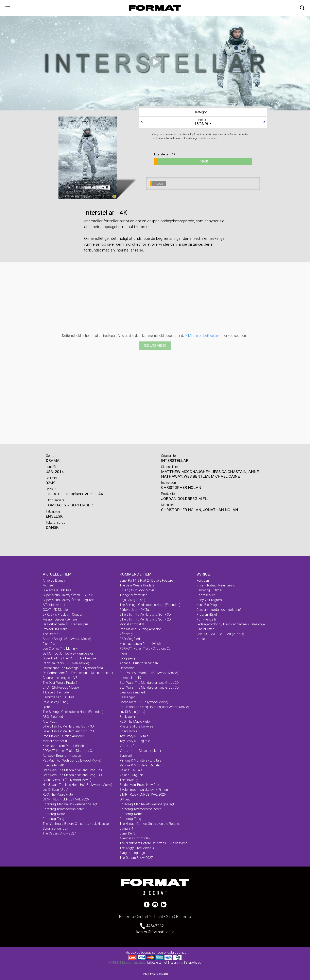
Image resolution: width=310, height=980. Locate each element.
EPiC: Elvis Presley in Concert (63, 615)
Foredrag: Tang (53, 819)
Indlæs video (155, 346)
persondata (166, 953)
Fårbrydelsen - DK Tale (59, 697)
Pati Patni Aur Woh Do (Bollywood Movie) (72, 760)
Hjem (46, 707)
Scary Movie (128, 731)
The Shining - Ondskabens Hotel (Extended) (73, 712)
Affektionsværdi (54, 605)
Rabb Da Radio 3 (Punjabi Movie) (66, 663)
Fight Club (50, 644)
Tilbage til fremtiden (57, 692)
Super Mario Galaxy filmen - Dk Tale (68, 595)
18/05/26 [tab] (203, 122)
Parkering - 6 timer (209, 590)
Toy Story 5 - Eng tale (135, 741)
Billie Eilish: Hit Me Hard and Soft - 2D (68, 731)
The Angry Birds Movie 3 (137, 848)
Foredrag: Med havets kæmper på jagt (70, 804)
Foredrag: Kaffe (54, 814)
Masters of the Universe (136, 726)
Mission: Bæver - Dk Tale (60, 619)
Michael (48, 585)
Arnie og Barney (54, 580)
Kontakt (202, 639)
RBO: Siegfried (53, 717)
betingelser (149, 953)
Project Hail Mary (55, 629)
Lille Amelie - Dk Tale (57, 590)
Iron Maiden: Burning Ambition (64, 736)
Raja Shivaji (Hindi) (55, 702)
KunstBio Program (209, 605)
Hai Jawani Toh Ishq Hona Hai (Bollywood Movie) (77, 785)
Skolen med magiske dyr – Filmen (144, 790)
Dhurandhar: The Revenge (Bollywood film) (73, 668)
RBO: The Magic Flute (58, 794)
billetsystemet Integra (163, 962)
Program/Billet (207, 615)
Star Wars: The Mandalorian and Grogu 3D (72, 775)
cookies (180, 953)
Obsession (127, 668)
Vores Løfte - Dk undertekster (140, 751)
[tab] (203, 112)
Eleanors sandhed (132, 692)
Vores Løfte (128, 746)
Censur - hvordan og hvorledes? (219, 610)
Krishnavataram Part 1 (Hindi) (63, 746)
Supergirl (126, 756)
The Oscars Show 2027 (59, 833)
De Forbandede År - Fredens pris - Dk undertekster (78, 673)
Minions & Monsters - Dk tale (140, 765)
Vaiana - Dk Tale (131, 770)
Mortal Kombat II (55, 741)
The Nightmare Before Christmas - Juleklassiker (76, 824)
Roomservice (206, 595)
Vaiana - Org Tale (132, 775)
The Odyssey (129, 780)
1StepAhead (192, 962)
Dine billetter (205, 629)
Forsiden (203, 580)
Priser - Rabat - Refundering (216, 585)
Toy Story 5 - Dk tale (134, 736)
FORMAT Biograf (145, 8)
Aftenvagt (50, 722)
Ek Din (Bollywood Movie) (61, 687)
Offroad (125, 799)
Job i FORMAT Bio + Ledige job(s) (220, 634)
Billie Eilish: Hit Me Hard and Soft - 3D (68, 726)
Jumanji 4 (126, 829)
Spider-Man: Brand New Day (139, 785)
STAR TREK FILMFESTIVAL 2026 (66, 799)
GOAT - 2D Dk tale (55, 610)
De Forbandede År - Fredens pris (66, 624)
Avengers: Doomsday (135, 838)
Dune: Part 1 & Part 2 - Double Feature (69, 658)
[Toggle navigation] (8, 8)
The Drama (50, 634)
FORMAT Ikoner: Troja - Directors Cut (69, 751)
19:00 (181, 162)
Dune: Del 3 (127, 833)
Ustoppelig (127, 658)
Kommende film (208, 619)
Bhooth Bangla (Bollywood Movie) (67, 639)
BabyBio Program (209, 600)
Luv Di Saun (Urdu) (55, 790)
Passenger (127, 697)
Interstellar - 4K (53, 765)
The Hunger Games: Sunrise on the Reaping (150, 824)
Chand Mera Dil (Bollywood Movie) (67, 780)
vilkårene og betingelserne (204, 336)
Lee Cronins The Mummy (60, 649)
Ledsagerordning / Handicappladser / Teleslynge (231, 624)
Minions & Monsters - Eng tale (140, 760)
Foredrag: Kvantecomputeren (64, 809)
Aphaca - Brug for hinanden (62, 756)
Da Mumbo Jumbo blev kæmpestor (68, 653)
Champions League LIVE (60, 678)
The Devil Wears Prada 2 (60, 683)
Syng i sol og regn (55, 829)
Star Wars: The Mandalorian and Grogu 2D (72, 770)
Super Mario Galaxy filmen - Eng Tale (69, 600)
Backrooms (128, 717)
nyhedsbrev (132, 953)
